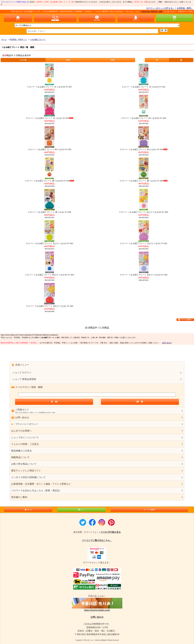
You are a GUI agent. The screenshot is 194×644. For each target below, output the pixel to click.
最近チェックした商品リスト (26, 471)
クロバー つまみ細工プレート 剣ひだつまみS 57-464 (143, 275)
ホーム (28, 510)
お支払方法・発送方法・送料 (155, 11)
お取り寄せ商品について (24, 464)
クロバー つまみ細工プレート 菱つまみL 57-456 (49, 212)
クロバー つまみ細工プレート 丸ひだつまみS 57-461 (49, 243)
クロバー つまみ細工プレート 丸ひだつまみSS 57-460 (143, 212)
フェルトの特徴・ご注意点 (25, 444)
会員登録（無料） (185, 8)
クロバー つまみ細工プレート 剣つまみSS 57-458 (143, 118)
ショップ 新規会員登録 (24, 379)
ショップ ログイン (22, 373)
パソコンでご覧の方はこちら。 (97, 540)
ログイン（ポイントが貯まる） (160, 8)
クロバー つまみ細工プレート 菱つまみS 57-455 (143, 181)
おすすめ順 (23, 60)
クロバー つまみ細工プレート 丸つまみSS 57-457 (49, 87)
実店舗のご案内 (19, 497)
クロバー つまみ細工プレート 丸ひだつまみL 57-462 (144, 243)
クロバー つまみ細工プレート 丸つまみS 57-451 (143, 87)
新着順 (113, 60)
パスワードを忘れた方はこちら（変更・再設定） (36, 491)
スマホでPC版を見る (111, 532)
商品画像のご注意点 (21, 451)
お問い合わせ (167, 343)
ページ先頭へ (149, 510)
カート (82, 510)
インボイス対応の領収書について (28, 477)
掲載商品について (20, 457)
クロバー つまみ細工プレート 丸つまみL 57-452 (49, 118)
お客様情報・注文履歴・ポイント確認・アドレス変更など (41, 484)
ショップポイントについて (25, 438)
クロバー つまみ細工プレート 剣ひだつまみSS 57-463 (49, 275)
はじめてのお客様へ (21, 431)
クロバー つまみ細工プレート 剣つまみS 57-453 (49, 149)
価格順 (68, 60)
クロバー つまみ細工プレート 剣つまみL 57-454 (144, 149)
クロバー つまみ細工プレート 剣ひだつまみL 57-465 (49, 306)
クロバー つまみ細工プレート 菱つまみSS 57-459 (49, 181)
